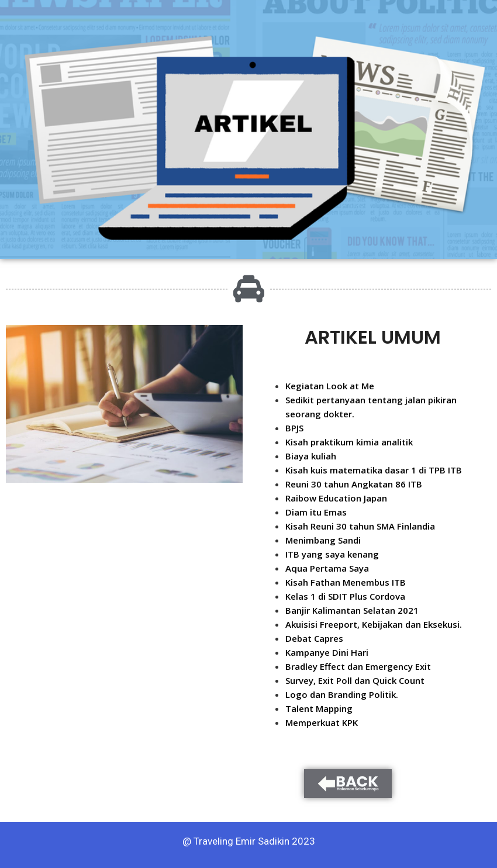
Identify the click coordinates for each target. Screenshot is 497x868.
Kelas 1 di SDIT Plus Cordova (345, 596)
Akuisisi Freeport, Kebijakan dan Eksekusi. (374, 624)
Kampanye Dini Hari (327, 652)
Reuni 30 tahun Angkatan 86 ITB (354, 484)
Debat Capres (314, 638)
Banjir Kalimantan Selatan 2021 (352, 610)
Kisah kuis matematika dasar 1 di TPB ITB (374, 470)
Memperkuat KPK (322, 722)
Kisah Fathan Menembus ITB (346, 582)
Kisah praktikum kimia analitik (349, 442)
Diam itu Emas (316, 512)
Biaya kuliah (311, 456)
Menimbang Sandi (323, 540)
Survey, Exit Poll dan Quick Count (355, 680)
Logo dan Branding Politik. (342, 694)
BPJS (294, 428)
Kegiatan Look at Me (330, 386)
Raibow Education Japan (336, 498)
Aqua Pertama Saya (327, 568)
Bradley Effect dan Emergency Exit (358, 666)
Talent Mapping (319, 708)
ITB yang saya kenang (332, 554)
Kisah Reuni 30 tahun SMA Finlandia (360, 526)
